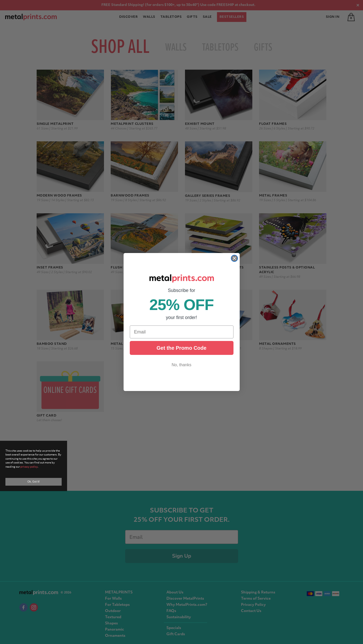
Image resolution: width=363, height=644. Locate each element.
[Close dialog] (234, 258)
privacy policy (29, 467)
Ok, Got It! (33, 482)
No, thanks (181, 365)
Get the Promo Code (181, 348)
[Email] (182, 332)
